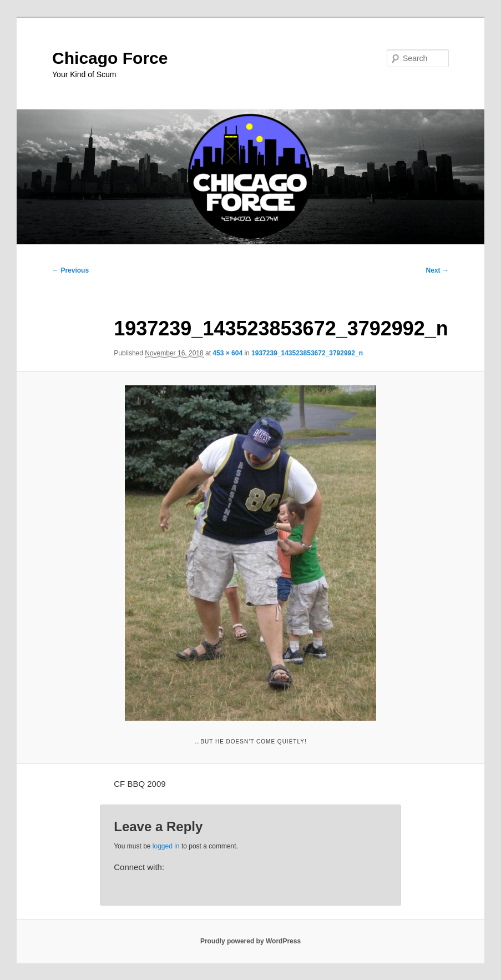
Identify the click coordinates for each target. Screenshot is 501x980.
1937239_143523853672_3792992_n (307, 353)
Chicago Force (110, 58)
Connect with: (139, 867)
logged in (166, 846)
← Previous (70, 270)
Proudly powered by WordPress (250, 941)
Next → (437, 270)
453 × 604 (227, 353)
